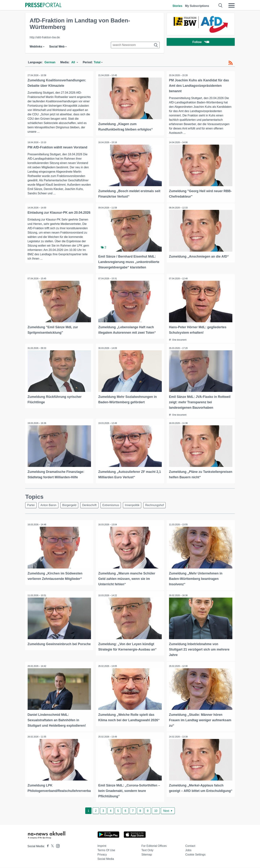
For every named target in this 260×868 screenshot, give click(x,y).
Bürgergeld (72, 507)
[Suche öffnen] (221, 5)
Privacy (102, 855)
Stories (177, 6)
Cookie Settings (195, 855)
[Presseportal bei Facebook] (47, 847)
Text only (147, 851)
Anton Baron (50, 507)
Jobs (188, 851)
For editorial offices (154, 846)
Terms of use (106, 851)
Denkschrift (93, 507)
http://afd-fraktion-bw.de (45, 37)
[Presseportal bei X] (51, 847)
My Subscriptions (197, 6)
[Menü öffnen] (231, 5)
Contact (190, 846)
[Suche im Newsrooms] (135, 45)
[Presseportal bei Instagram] (57, 846)
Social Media (106, 859)
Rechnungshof (162, 507)
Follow (201, 42)
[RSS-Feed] (231, 63)
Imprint (102, 846)
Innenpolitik (138, 507)
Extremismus (116, 507)
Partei (31, 507)
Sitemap (147, 855)
